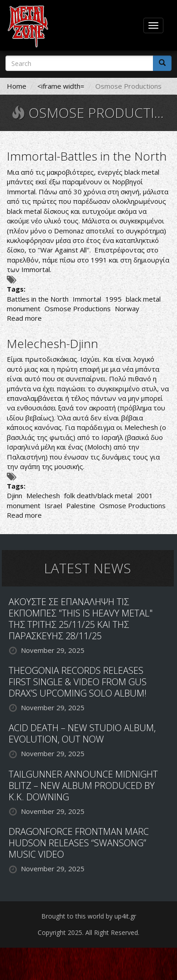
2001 (145, 495)
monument (24, 308)
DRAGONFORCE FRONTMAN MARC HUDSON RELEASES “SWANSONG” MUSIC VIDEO (79, 843)
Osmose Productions (78, 308)
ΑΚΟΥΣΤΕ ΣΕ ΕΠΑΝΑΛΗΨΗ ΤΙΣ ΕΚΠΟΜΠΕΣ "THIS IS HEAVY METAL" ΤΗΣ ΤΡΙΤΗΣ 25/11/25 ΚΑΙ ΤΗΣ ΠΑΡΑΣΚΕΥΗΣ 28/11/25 (81, 619)
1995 (113, 299)
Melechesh (43, 495)
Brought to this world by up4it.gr (89, 916)
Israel (53, 505)
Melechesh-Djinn (52, 344)
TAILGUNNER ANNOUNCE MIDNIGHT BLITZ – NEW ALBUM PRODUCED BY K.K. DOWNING (83, 786)
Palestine (81, 505)
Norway (127, 308)
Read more (24, 318)
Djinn (15, 495)
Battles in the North (38, 299)
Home (17, 86)
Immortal (87, 299)
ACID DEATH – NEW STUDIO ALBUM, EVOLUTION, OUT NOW (82, 733)
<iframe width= (61, 86)
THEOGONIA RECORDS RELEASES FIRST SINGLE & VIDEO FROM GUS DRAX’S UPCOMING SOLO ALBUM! (78, 682)
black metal (143, 299)
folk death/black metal (98, 495)
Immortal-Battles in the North (87, 156)
